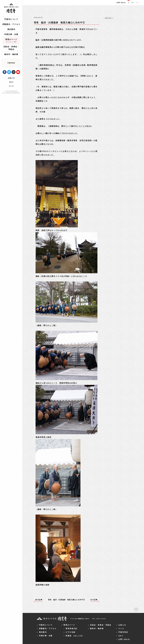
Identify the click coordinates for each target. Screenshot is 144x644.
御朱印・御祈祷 (11, 54)
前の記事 (39, 600)
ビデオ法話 (71, 632)
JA (129, 3)
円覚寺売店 (123, 632)
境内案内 (11, 29)
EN (133, 3)
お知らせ (11, 78)
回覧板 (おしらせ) (74, 636)
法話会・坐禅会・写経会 (11, 48)
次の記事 (94, 600)
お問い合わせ (121, 3)
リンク (11, 86)
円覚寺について (11, 19)
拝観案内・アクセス (11, 24)
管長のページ (11, 41)
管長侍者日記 (71, 629)
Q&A (11, 82)
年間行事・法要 (11, 34)
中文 (137, 3)
